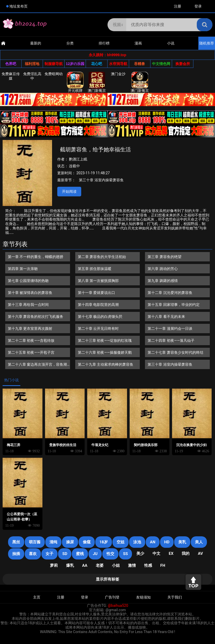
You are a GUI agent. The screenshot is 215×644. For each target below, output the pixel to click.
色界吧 (11, 64)
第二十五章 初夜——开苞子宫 (31, 352)
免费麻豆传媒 (11, 76)
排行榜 (104, 43)
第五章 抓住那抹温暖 (95, 269)
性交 (110, 554)
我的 (186, 553)
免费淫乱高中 (32, 76)
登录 (198, 6)
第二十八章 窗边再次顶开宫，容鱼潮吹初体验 (37, 366)
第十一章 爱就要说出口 (96, 293)
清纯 (53, 542)
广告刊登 (112, 597)
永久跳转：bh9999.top (107, 55)
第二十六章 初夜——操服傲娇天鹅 (105, 352)
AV (200, 553)
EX (171, 553)
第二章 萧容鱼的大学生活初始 (102, 257)
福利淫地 (32, 64)
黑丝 (16, 542)
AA (85, 565)
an (153, 542)
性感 (148, 565)
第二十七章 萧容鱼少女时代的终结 (175, 352)
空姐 (121, 542)
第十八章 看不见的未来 (166, 317)
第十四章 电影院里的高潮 (98, 305)
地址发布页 (18, 6)
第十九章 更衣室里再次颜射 (30, 329)
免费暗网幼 (54, 74)
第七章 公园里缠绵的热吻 (28, 281)
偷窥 (87, 542)
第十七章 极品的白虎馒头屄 (100, 317)
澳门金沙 (118, 74)
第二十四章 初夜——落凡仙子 (171, 340)
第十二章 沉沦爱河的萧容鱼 (170, 293)
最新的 (36, 43)
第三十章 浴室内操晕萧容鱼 (101, 180)
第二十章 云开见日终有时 (98, 329)
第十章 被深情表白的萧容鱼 (30, 293)
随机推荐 (207, 43)
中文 (156, 553)
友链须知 (143, 597)
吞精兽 (140, 64)
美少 (140, 553)
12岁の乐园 (75, 64)
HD (167, 542)
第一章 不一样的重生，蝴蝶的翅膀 (36, 257)
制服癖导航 (54, 64)
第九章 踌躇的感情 (163, 281)
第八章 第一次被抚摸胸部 (98, 281)
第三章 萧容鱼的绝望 (164, 257)
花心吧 (97, 64)
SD (65, 554)
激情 (132, 565)
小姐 (116, 565)
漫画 (138, 43)
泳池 (137, 542)
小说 (171, 43)
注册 (178, 6)
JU (95, 554)
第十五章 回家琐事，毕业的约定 (173, 305)
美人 (199, 542)
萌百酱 (35, 542)
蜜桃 (80, 554)
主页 (37, 597)
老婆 (100, 565)
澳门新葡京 (97, 82)
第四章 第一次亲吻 (23, 269)
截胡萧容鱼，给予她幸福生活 (95, 150)
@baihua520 (118, 606)
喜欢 (33, 554)
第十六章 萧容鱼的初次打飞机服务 (36, 317)
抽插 (16, 554)
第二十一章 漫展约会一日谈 (170, 329)
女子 (49, 554)
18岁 (104, 542)
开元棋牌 (75, 82)
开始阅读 (69, 191)
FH (163, 565)
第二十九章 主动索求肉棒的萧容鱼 (106, 364)
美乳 (182, 542)
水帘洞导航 (118, 64)
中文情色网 (161, 64)
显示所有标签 (107, 579)
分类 (70, 43)
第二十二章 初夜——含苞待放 (31, 340)
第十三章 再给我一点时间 (28, 305)
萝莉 (54, 565)
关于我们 (175, 597)
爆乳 (70, 565)
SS (125, 554)
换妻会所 (183, 64)
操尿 (70, 542)
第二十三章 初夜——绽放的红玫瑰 (105, 340)
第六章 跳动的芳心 (163, 269)
